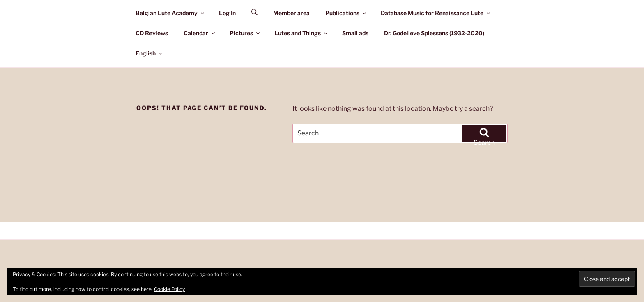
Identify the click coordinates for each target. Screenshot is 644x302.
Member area (291, 13)
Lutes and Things (301, 33)
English (149, 53)
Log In (227, 13)
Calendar (200, 33)
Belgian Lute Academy (170, 13)
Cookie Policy (169, 289)
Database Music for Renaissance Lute (436, 13)
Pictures (245, 33)
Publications (346, 13)
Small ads (355, 33)
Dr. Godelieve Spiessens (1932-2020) (434, 33)
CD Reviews (152, 33)
